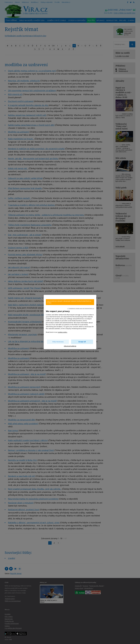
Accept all (82, 342)
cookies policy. (63, 332)
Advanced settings (70, 346)
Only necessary (58, 342)
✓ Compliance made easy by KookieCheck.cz (81, 308)
